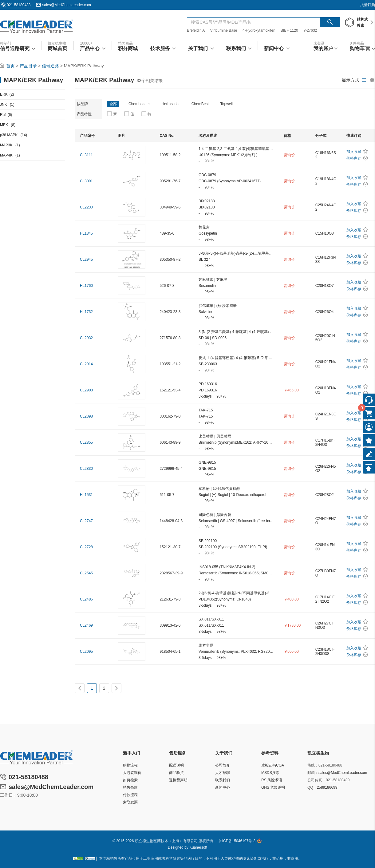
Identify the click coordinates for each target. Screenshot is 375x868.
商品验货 (176, 773)
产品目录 (28, 66)
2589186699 (327, 787)
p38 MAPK (14, 135)
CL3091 (86, 181)
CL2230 (86, 207)
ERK (7, 94)
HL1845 (86, 233)
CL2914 (86, 364)
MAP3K (10, 145)
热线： (313, 765)
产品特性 (84, 114)
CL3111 (86, 155)
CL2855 (86, 442)
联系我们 (223, 780)
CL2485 (86, 599)
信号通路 (50, 66)
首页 (10, 66)
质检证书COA (273, 765)
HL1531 (86, 495)
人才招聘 (223, 773)
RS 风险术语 (272, 780)
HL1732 (86, 312)
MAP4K (10, 155)
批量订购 (368, 5)
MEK (8, 125)
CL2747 (86, 521)
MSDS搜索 (270, 773)
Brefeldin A (196, 30)
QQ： (312, 787)
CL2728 (86, 547)
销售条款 (130, 787)
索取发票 (130, 802)
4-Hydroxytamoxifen (259, 30)
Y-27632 (310, 30)
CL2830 (86, 469)
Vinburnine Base (224, 30)
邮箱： (313, 773)
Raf (6, 115)
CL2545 (86, 573)
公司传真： (317, 780)
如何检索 (130, 780)
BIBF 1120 (290, 30)
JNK (7, 105)
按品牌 (82, 104)
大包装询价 (132, 773)
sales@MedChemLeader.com (66, 5)
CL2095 (86, 652)
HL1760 (86, 286)
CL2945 (86, 260)
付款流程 (130, 795)
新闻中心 (223, 787)
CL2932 (86, 338)
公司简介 (223, 765)
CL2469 (86, 625)
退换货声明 (178, 780)
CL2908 (86, 390)
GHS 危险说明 (273, 787)
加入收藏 (354, 152)
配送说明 (176, 765)
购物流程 (130, 765)
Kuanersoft (198, 847)
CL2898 (86, 416)
